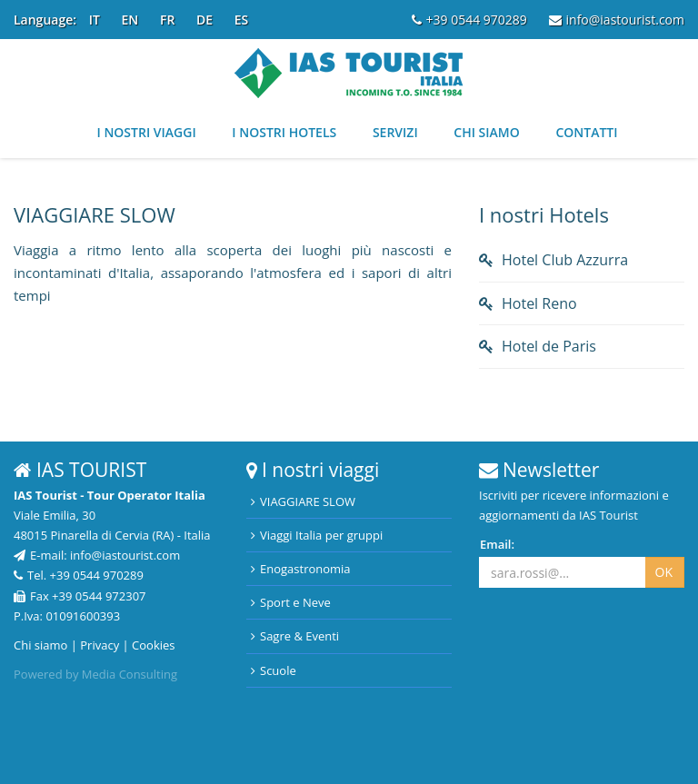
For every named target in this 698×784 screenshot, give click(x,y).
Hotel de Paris (549, 346)
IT (95, 20)
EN (130, 20)
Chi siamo (486, 132)
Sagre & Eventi (295, 636)
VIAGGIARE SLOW (303, 501)
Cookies (153, 645)
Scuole (274, 670)
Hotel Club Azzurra (565, 260)
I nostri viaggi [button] (146, 132)
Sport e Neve (291, 602)
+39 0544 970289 (469, 20)
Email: (497, 544)
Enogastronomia (301, 569)
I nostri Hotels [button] (284, 132)
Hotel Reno (539, 303)
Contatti (586, 132)
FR (167, 20)
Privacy (100, 645)
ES (242, 20)
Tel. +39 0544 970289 (79, 575)
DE (204, 20)
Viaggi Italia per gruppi (317, 535)
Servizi (395, 132)
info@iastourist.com (617, 20)
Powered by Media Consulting (95, 674)
